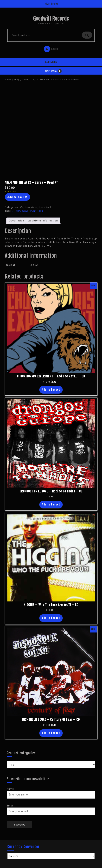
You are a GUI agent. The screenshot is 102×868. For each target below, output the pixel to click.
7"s (32, 80)
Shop (17, 80)
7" (13, 211)
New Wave (31, 207)
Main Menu (51, 4)
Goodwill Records (51, 19)
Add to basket (17, 197)
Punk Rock (45, 207)
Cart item (51, 71)
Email (10, 806)
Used (25, 80)
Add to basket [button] (51, 390)
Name (10, 789)
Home (8, 80)
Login (50, 48)
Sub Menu (51, 62)
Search (87, 35)
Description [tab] (17, 221)
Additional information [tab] (43, 221)
